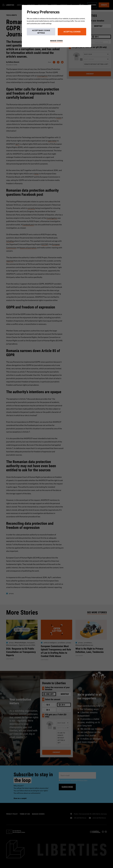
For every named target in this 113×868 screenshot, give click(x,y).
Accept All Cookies (72, 32)
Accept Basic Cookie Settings (41, 32)
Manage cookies (56, 41)
